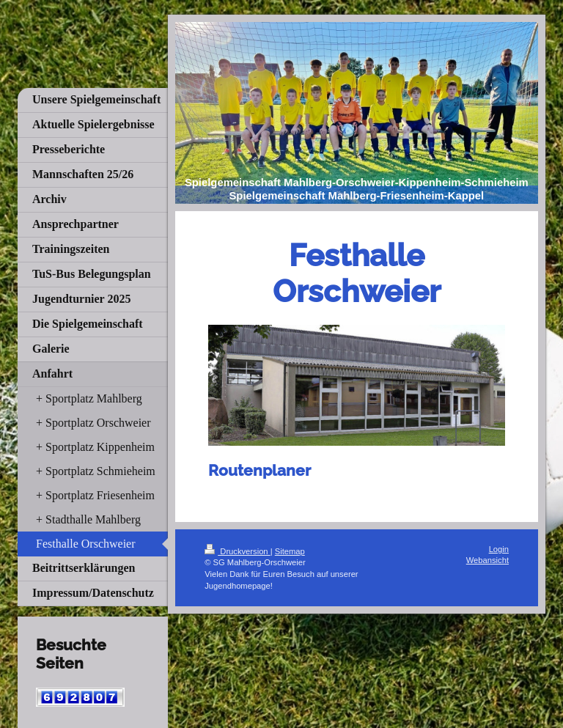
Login (499, 549)
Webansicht (487, 560)
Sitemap (290, 551)
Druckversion (238, 551)
